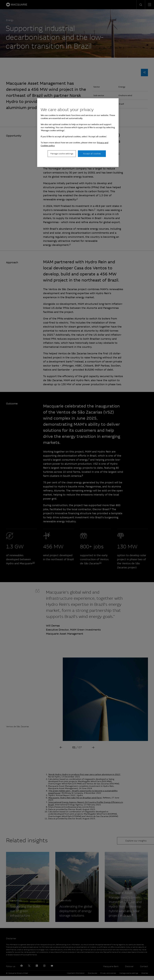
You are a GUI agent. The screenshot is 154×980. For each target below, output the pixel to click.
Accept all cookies (92, 154)
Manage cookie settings (62, 154)
